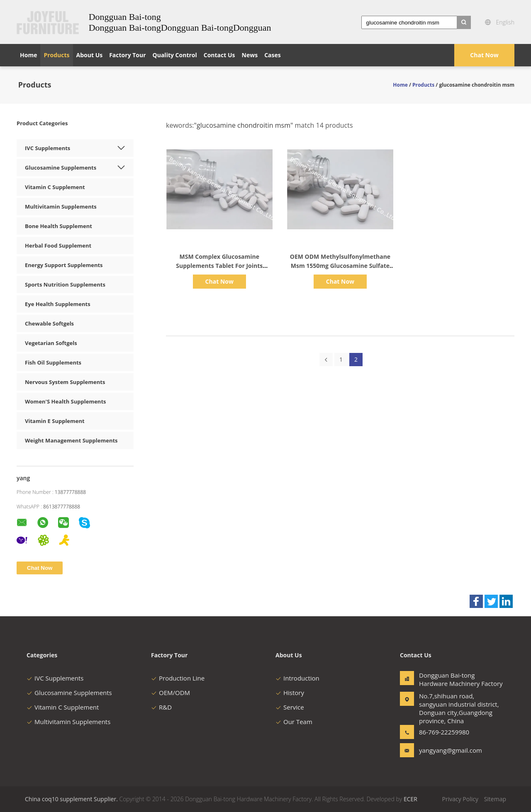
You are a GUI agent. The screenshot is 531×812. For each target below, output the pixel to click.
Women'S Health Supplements (66, 401)
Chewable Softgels (49, 323)
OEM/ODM (171, 693)
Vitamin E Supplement (55, 421)
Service (290, 707)
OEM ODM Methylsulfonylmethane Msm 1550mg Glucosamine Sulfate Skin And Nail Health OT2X (340, 266)
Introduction (297, 678)
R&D (161, 707)
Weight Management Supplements (71, 440)
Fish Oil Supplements (53, 362)
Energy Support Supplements (64, 265)
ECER (410, 799)
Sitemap (495, 799)
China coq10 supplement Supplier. (72, 799)
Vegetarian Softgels (51, 343)
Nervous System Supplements (65, 382)
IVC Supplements (47, 148)
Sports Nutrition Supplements (65, 284)
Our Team (294, 722)
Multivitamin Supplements (61, 207)
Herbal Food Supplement (58, 246)
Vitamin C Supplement (55, 187)
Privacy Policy (460, 799)
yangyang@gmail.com (445, 750)
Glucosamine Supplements (61, 168)
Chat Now (484, 55)
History (290, 693)
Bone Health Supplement (58, 226)
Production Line (178, 678)
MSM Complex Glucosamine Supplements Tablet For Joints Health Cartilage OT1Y (219, 266)
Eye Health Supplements (58, 304)
